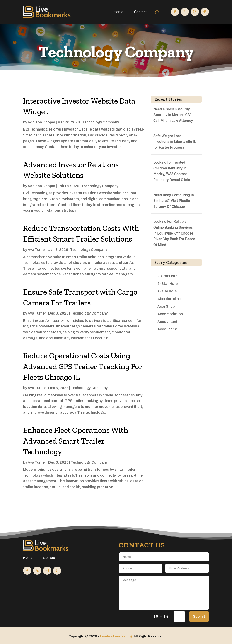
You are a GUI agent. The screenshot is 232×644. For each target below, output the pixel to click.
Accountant (167, 322)
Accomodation (170, 314)
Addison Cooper (41, 122)
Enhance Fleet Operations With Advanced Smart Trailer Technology (76, 441)
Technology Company (100, 122)
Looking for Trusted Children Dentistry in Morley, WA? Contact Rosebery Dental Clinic (172, 171)
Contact (140, 12)
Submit (199, 616)
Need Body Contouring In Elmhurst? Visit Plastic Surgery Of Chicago (174, 201)
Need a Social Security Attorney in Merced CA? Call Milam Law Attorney (173, 115)
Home (119, 12)
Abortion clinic (170, 299)
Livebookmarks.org (116, 636)
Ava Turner (37, 250)
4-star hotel (168, 291)
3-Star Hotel (168, 284)
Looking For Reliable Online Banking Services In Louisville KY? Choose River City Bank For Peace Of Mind (174, 233)
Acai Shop (166, 306)
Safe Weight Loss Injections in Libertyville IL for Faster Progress (175, 142)
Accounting (167, 329)
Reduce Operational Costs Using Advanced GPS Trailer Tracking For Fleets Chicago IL (83, 366)
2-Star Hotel (168, 276)
